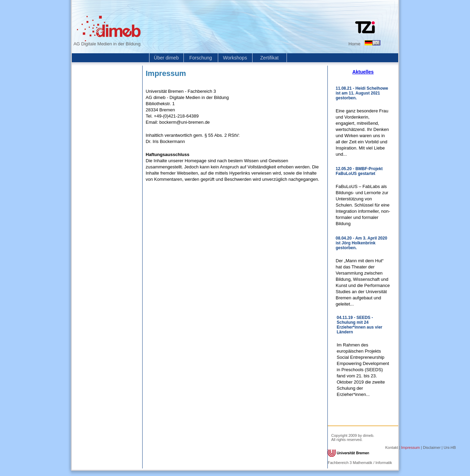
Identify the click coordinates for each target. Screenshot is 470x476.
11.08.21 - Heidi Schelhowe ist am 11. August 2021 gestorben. (362, 93)
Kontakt (391, 447)
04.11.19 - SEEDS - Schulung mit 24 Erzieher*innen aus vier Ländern (360, 325)
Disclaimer (432, 447)
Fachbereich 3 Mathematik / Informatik (360, 463)
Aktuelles (363, 72)
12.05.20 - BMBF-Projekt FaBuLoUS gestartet (359, 171)
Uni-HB (450, 447)
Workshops (235, 58)
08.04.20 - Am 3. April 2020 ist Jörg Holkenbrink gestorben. (361, 243)
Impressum (411, 447)
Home (354, 44)
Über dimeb (166, 58)
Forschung (201, 58)
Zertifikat (269, 58)
